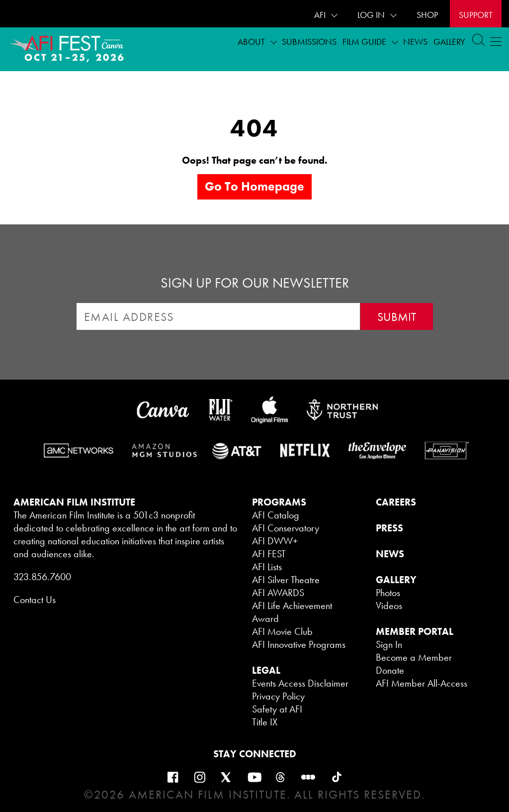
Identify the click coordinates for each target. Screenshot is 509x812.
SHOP (427, 15)
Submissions (309, 42)
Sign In (389, 644)
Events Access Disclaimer (300, 683)
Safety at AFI (277, 709)
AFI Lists (267, 567)
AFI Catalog (276, 515)
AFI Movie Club (282, 631)
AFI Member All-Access (422, 683)
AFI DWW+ (275, 541)
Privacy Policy (278, 696)
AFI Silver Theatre (286, 580)
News (415, 42)
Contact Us (35, 600)
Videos (389, 606)
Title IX (265, 722)
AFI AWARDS (278, 593)
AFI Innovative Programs (299, 644)
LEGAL (266, 670)
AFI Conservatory (286, 528)
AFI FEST (269, 554)
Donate (390, 670)
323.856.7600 (42, 577)
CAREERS (396, 502)
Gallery (449, 42)
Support (476, 15)
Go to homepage (254, 186)
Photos (388, 593)
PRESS (389, 528)
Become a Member (414, 657)
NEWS (390, 554)
